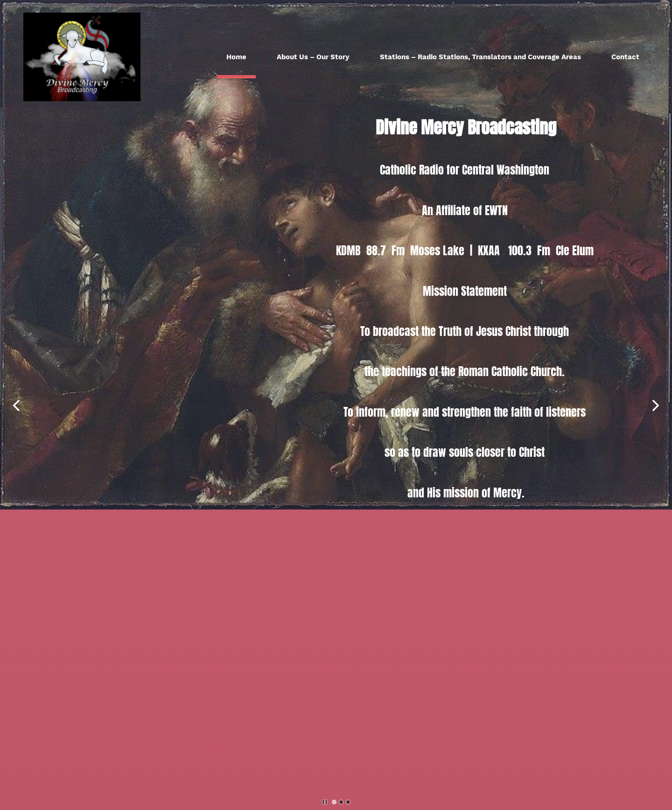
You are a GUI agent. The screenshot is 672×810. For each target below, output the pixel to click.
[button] (16, 405)
